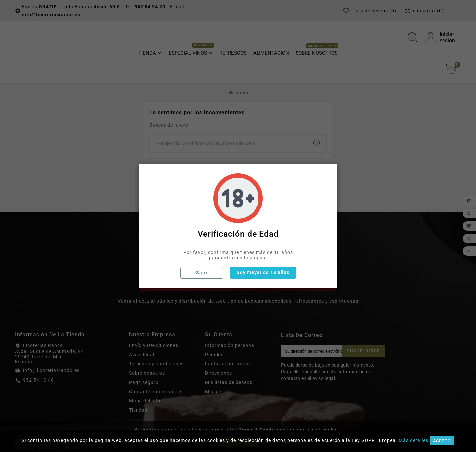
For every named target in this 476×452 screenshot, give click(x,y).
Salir (202, 273)
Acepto (442, 441)
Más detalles (414, 440)
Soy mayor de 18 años (263, 272)
